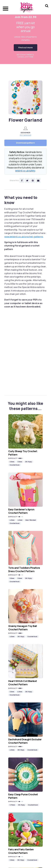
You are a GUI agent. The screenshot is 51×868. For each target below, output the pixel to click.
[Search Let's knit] (47, 9)
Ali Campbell (25, 135)
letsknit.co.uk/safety (25, 171)
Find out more (26, 47)
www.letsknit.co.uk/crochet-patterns (24, 237)
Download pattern (26, 143)
